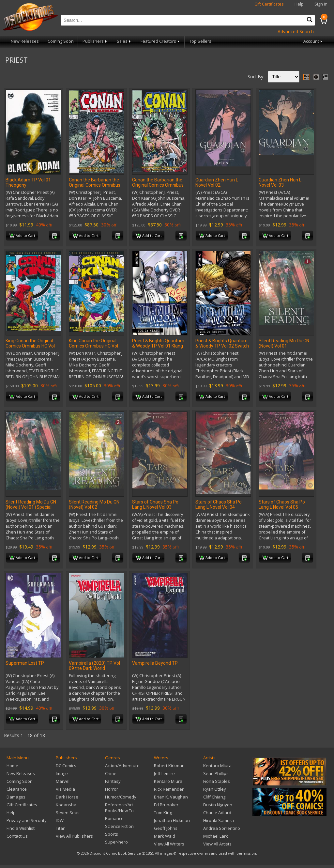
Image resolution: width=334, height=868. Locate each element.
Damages (16, 797)
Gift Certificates (269, 4)
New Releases (25, 41)
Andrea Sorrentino (222, 828)
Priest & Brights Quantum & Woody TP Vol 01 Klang (158, 343)
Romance (114, 818)
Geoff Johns (166, 828)
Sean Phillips (216, 773)
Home (12, 766)
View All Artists (217, 844)
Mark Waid (165, 836)
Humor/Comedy (121, 797)
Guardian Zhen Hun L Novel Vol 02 (217, 182)
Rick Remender (169, 789)
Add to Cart (22, 236)
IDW (60, 820)
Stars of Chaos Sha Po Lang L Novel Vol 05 (282, 504)
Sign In (321, 4)
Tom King (163, 813)
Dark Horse (67, 797)
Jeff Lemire (164, 773)
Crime (111, 773)
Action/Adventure (122, 766)
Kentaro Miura (168, 781)
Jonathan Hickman (172, 820)
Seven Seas (68, 813)
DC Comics (66, 766)
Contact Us (17, 836)
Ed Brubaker (166, 805)
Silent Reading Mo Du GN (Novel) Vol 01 (284, 343)
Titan (61, 828)
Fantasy (113, 781)
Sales (124, 41)
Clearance (17, 789)
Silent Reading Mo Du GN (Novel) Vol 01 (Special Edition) (31, 507)
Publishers (95, 41)
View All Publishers (74, 836)
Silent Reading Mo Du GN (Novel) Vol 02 (94, 504)
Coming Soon (61, 41)
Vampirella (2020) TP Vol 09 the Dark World (94, 666)
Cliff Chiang (214, 797)
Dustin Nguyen (218, 805)
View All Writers (169, 844)
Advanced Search (296, 31)
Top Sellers (200, 41)
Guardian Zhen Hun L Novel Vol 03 (280, 182)
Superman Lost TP (25, 663)
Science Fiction (119, 826)
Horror (112, 789)
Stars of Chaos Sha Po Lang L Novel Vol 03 (155, 504)
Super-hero (116, 842)
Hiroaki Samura (219, 820)
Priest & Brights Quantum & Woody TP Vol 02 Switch (222, 343)
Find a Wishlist (21, 828)
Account (313, 41)
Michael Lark (216, 836)
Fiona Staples (217, 781)
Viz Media (65, 789)
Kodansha (66, 805)
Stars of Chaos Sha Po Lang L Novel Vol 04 (219, 504)
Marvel (63, 781)
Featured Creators (160, 41)
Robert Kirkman (169, 766)
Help (299, 4)
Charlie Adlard (217, 813)
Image (62, 773)
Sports (112, 834)
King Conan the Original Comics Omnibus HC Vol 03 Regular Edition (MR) (93, 346)
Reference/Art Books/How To (119, 808)
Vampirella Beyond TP (155, 663)
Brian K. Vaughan (171, 797)
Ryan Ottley (215, 789)
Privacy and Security (27, 820)
